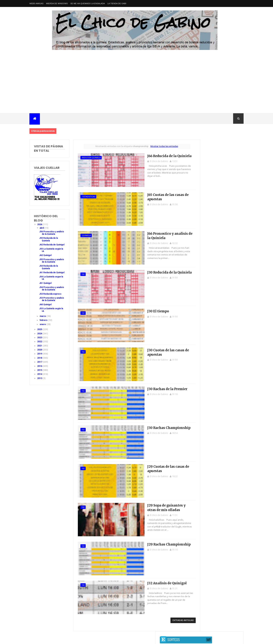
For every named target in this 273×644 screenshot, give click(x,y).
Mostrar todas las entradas (156, 146)
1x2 (79, 273)
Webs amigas (36, 3)
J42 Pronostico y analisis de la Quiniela (215, 231)
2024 (40, 349)
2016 (40, 381)
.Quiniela (82, 234)
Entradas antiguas (171, 616)
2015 (40, 385)
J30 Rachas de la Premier (149, 386)
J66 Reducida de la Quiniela (151, 155)
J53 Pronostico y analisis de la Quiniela (48, 313)
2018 (40, 373)
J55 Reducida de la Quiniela (48, 242)
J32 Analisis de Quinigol (149, 578)
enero (43, 339)
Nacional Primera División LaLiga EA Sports (64, 635)
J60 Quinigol (45, 319)
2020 (40, 365)
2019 (40, 369)
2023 (40, 353)
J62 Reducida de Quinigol (47, 248)
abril (42, 228)
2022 (40, 357)
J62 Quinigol (45, 260)
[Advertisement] (136, 87)
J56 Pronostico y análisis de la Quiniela (48, 234)
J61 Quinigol (45, 293)
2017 (40, 377)
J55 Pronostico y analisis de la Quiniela (48, 267)
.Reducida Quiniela (87, 158)
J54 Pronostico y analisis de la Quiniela (48, 300)
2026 (40, 224)
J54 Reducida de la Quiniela (48, 275)
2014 (40, 389)
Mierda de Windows (57, 3)
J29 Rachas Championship (151, 540)
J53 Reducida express (50, 306)
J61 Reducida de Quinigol (47, 281)
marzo (43, 331)
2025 (40, 344)
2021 (40, 361)
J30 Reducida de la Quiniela (151, 271)
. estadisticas (85, 196)
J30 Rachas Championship (151, 425)
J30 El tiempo (141, 309)
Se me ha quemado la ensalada (88, 3)
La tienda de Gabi (117, 3)
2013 (40, 393)
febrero (44, 335)
